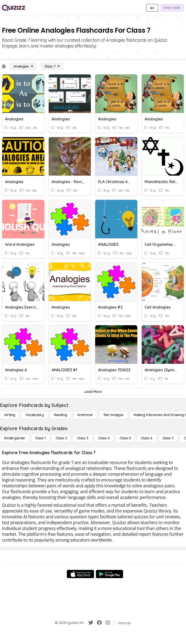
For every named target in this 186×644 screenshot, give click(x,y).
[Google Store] (109, 574)
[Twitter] (91, 623)
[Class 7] (52, 66)
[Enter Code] (172, 8)
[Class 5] (125, 438)
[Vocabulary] (35, 415)
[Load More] (93, 392)
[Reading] (61, 415)
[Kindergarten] (15, 438)
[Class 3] (83, 438)
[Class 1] (40, 438)
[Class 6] (147, 438)
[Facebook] (99, 623)
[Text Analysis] (113, 415)
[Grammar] (85, 415)
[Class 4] (104, 438)
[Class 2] (61, 438)
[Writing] (10, 415)
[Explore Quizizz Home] (14, 8)
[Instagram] (108, 623)
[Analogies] (23, 66)
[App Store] (80, 574)
